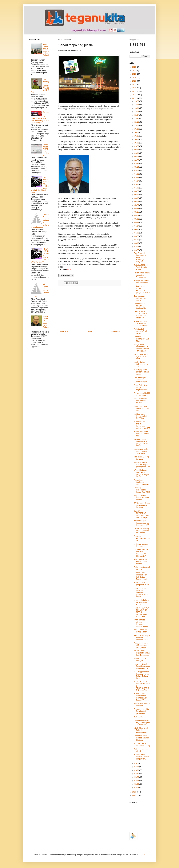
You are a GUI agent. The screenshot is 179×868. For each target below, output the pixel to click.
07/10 (137, 184)
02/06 (137, 770)
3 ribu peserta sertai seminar (142, 568)
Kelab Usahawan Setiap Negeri (141, 631)
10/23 (137, 132)
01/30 (137, 774)
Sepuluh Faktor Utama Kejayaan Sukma (142, 498)
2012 (135, 95)
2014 (135, 88)
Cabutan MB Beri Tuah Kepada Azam (141, 267)
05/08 (137, 216)
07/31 (137, 174)
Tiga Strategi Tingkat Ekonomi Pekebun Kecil (142, 638)
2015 (135, 84)
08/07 (137, 171)
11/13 (137, 122)
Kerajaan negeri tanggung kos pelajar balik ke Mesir (141, 443)
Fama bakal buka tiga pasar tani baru (141, 357)
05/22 (137, 209)
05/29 (137, 205)
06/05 (137, 202)
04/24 (137, 223)
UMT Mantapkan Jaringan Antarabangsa (141, 380)
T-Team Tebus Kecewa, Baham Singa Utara (142, 757)
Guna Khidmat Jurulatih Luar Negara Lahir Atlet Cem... (140, 315)
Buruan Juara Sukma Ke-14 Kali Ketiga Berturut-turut (140, 576)
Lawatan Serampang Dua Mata (142, 339)
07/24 (137, 178)
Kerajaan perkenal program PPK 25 (142, 584)
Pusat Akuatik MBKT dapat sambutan (46, 150)
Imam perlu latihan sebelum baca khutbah (141, 602)
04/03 (137, 233)
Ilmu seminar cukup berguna (142, 458)
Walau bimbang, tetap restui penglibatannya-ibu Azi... (141, 473)
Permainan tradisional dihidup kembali (141, 482)
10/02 (137, 143)
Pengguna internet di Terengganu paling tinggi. (141, 645)
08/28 (137, 160)
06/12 (137, 198)
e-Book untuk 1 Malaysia (140, 660)
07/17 (137, 181)
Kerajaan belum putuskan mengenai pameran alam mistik (141, 592)
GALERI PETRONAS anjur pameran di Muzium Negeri (142, 514)
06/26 (137, 191)
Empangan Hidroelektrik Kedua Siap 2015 (142, 490)
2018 (135, 81)
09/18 (137, 150)
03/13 (137, 243)
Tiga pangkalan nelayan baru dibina (140, 298)
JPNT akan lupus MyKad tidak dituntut (141, 401)
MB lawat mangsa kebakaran (141, 545)
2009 (135, 795)
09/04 (137, 157)
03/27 (137, 236)
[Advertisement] (89, 308)
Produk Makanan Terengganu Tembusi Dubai (141, 324)
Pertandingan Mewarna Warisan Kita (140, 306)
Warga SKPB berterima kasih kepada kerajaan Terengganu (142, 348)
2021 (135, 70)
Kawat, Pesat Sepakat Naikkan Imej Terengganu (142, 653)
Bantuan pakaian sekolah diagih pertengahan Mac (142, 465)
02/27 (137, 250)
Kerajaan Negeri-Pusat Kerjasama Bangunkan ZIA (142, 666)
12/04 (137, 112)
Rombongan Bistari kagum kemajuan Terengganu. (142, 723)
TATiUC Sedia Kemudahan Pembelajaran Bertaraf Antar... (141, 697)
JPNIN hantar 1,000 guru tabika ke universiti (142, 505)
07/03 (137, 188)
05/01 (137, 219)
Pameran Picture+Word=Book (142, 538)
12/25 (137, 101)
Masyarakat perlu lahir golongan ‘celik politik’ (141, 451)
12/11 (137, 108)
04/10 (137, 229)
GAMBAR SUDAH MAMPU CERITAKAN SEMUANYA (141, 553)
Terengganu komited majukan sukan (142, 282)
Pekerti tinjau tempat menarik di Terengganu (142, 275)
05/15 (137, 212)
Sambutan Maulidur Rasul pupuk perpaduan (142, 711)
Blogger (142, 855)
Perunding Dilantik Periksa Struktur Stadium (141, 738)
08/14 (137, 167)
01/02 (137, 788)
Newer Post (64, 331)
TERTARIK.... (139, 717)
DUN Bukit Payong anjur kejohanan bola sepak (141, 531)
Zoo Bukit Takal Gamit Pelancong (142, 745)
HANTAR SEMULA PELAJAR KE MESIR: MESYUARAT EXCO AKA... (141, 612)
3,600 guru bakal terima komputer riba (142, 409)
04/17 (137, 226)
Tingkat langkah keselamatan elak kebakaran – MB (142, 523)
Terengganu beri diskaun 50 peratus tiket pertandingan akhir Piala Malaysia (40, 117)
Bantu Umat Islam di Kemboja (142, 705)
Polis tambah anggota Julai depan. (140, 331)
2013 (135, 91)
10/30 (137, 129)
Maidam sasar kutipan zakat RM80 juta (140, 416)
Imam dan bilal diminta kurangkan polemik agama (141, 623)
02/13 (137, 767)
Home (90, 331)
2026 (135, 67)
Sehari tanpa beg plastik (141, 750)
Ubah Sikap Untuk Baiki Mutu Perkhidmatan (141, 730)
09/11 (137, 153)
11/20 (137, 119)
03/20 (137, 240)
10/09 (137, 139)
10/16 (137, 136)
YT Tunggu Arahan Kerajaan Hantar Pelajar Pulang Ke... (142, 675)
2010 (135, 792)
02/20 (137, 763)
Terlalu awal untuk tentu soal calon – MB (142, 434)
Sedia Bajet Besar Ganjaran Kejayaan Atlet (141, 387)
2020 (135, 74)
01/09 (137, 784)
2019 (135, 77)
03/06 (137, 247)
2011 (135, 98)
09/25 (137, 146)
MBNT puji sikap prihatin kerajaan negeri (142, 372)
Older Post (116, 331)
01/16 (137, 781)
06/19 (137, 195)
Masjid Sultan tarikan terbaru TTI (141, 364)
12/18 (137, 105)
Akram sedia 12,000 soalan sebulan (142, 394)
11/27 (137, 115)
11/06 (137, 126)
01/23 (137, 777)
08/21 (137, 164)
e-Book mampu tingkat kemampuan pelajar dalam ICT (142, 289)
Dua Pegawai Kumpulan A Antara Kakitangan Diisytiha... (140, 257)
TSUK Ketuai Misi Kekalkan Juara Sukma (141, 562)
